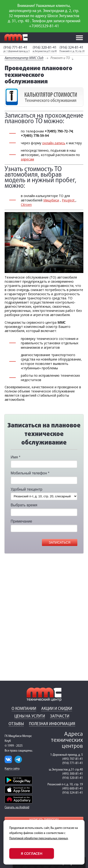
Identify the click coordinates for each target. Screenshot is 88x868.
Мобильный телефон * (30, 473)
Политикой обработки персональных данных (39, 838)
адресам (27, 159)
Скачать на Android (17, 807)
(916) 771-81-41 (15, 48)
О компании (24, 709)
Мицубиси (51, 200)
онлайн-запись (54, 143)
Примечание (21, 521)
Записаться (60, 542)
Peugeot (69, 200)
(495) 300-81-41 (73, 774)
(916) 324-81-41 (71, 48)
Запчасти (60, 716)
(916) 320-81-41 (45, 48)
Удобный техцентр (27, 489)
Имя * (16, 457)
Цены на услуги (30, 716)
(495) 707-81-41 (73, 759)
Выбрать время (24, 505)
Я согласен (32, 853)
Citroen (26, 205)
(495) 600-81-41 (73, 789)
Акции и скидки (57, 709)
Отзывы (16, 724)
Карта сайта (12, 769)
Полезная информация (52, 724)
